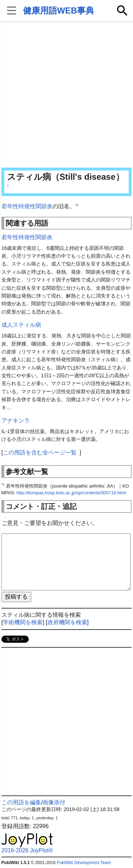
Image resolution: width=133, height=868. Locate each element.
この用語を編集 (21, 802)
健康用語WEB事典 (59, 10)
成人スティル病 (21, 325)
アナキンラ (16, 420)
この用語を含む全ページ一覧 (40, 453)
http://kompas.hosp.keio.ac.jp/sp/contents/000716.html (71, 493)
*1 (77, 205)
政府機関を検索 (67, 622)
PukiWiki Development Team (84, 863)
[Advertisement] (66, 95)
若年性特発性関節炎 (27, 206)
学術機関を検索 (23, 622)
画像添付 (54, 802)
